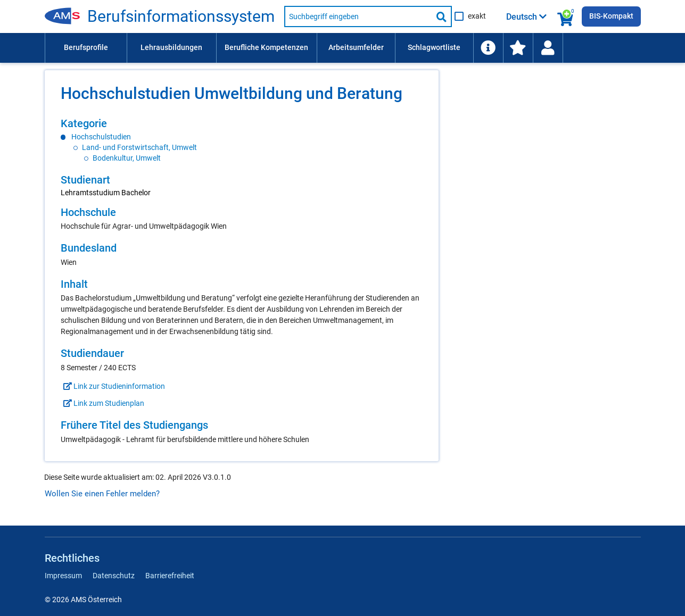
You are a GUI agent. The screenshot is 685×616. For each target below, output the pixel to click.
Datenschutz (114, 576)
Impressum (63, 576)
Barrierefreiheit (170, 576)
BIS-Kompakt (611, 16)
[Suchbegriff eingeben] (358, 16)
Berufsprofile (86, 47)
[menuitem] (86, 48)
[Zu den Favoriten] (518, 48)
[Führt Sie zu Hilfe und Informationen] (488, 48)
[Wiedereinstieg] (548, 48)
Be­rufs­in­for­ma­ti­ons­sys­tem (181, 16)
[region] (242, 140)
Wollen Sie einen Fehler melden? (102, 494)
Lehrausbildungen (171, 47)
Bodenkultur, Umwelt (127, 158)
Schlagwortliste (434, 47)
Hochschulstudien (101, 137)
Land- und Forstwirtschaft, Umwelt (139, 147)
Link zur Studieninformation (113, 386)
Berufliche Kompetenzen (266, 47)
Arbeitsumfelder (356, 47)
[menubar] (343, 48)
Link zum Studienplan (102, 403)
